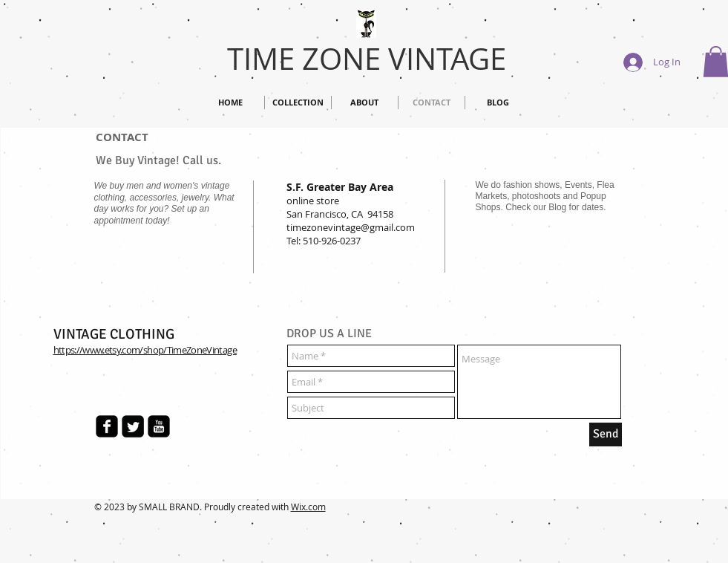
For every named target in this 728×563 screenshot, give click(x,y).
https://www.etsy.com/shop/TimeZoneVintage (145, 350)
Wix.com (308, 507)
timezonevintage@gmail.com (351, 227)
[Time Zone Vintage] (107, 426)
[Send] (606, 435)
